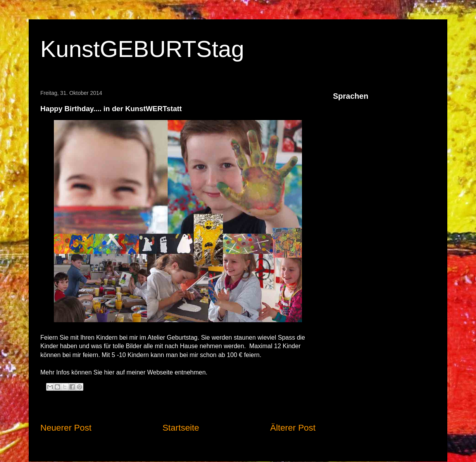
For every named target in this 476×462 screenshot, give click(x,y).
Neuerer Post (66, 428)
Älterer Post (293, 428)
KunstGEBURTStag (142, 49)
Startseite (181, 428)
